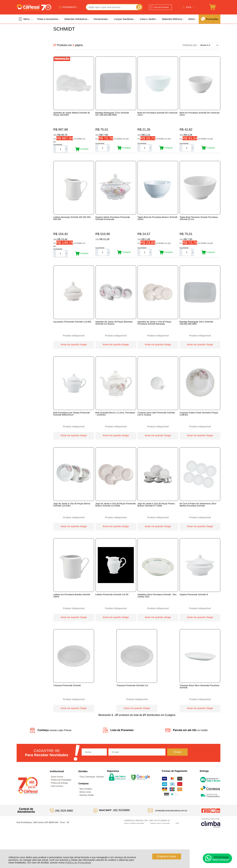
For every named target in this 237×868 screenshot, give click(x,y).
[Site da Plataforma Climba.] (211, 848)
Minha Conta (85, 818)
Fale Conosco (57, 812)
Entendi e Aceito (167, 856)
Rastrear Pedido (87, 821)
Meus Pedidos (86, 815)
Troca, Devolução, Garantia (92, 802)
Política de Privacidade (78, 863)
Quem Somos (57, 802)
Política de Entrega (59, 809)
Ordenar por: (190, 45)
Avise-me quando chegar (74, 351)
